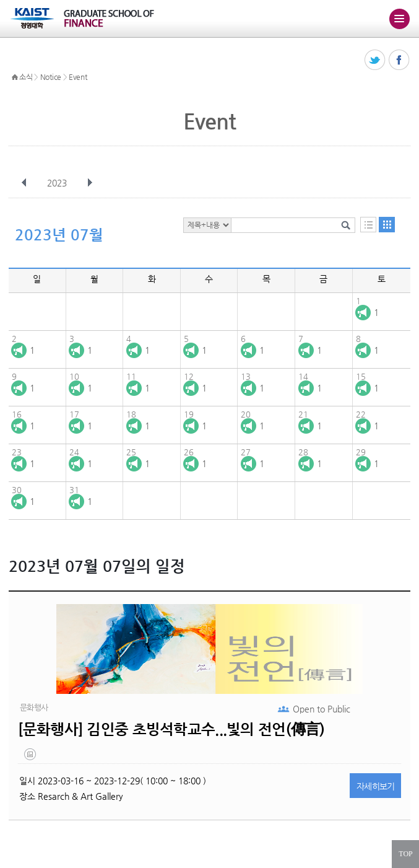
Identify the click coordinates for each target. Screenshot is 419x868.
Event (78, 77)
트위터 (375, 60)
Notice (51, 77)
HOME (15, 77)
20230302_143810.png (31, 757)
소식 (26, 77)
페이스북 (400, 60)
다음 (90, 183)
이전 (24, 183)
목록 (368, 225)
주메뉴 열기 (399, 19)
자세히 (376, 786)
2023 (58, 183)
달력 (387, 225)
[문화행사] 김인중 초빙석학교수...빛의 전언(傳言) (171, 729)
